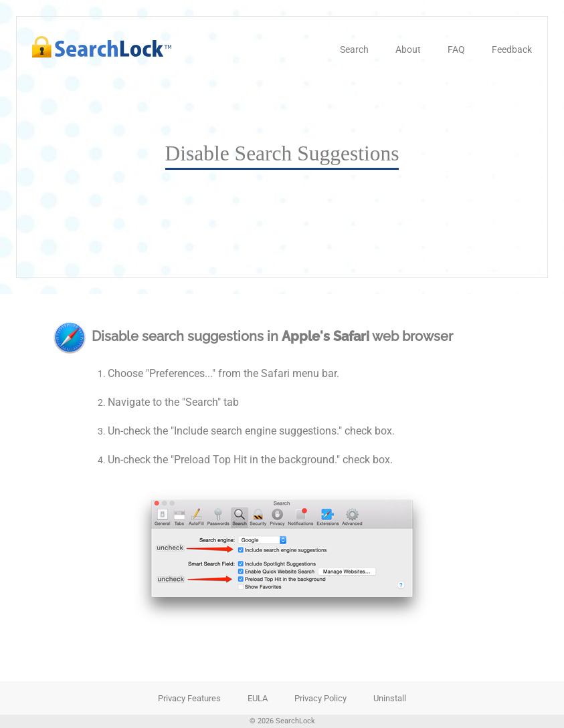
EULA (258, 698)
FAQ (456, 49)
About (408, 49)
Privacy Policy (320, 698)
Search (354, 49)
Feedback (512, 49)
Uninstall (390, 698)
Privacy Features (189, 698)
